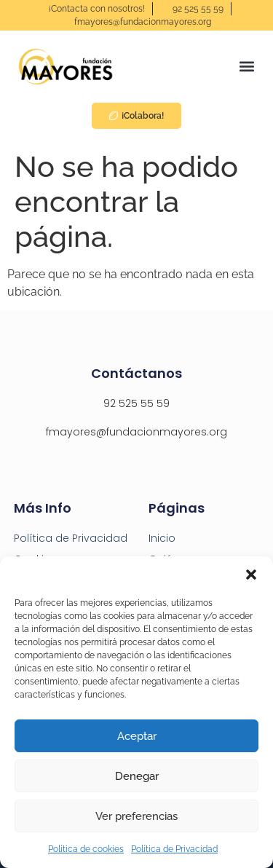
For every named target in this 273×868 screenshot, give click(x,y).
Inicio (162, 538)
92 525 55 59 (136, 403)
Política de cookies (86, 849)
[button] (251, 575)
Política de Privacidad (174, 849)
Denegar (137, 776)
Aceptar (137, 736)
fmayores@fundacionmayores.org (136, 432)
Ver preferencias (136, 816)
